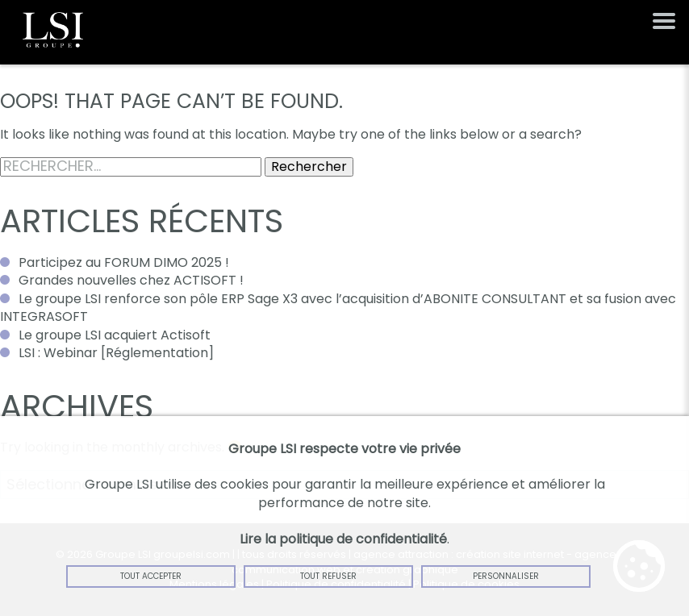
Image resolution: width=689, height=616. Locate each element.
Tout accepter (151, 576)
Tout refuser (328, 576)
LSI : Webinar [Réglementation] (116, 353)
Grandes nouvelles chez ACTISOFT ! (131, 280)
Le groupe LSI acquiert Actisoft (115, 335)
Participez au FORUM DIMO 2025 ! (124, 262)
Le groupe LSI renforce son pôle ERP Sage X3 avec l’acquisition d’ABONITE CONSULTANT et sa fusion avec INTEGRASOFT (338, 308)
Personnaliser (506, 576)
